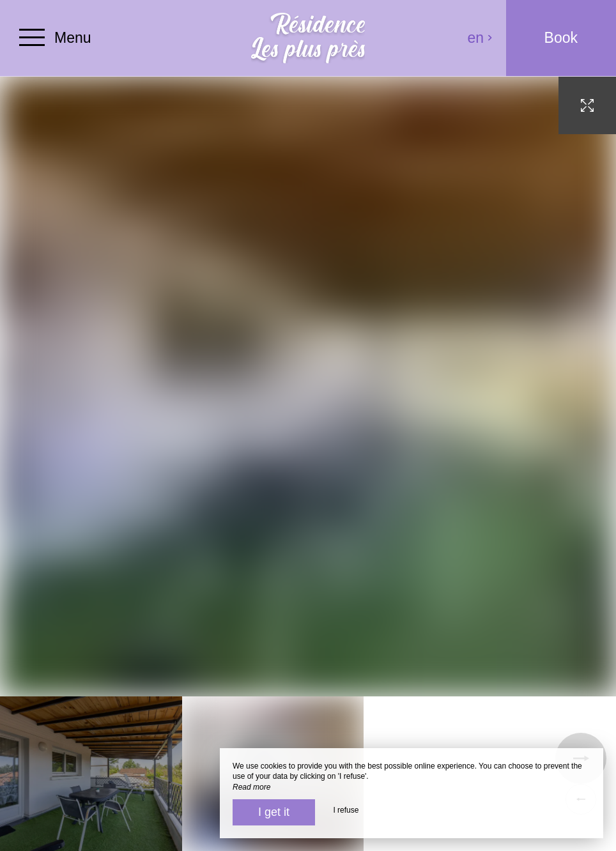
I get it (274, 812)
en (481, 38)
